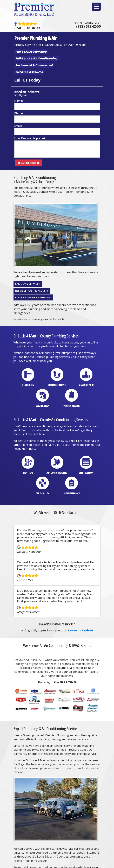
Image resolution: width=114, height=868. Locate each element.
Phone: (19, 113)
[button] (96, 7)
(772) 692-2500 (88, 26)
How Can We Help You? (30, 138)
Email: (18, 126)
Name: (19, 101)
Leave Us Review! (81, 630)
